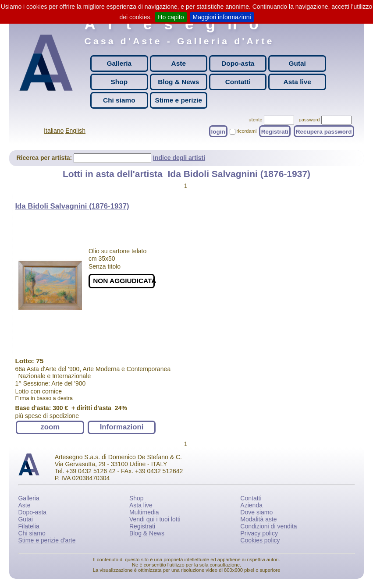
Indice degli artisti (179, 158)
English (75, 131)
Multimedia (144, 512)
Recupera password (324, 131)
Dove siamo (256, 512)
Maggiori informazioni (222, 17)
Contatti (238, 82)
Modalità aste (258, 519)
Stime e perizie (178, 100)
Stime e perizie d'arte (47, 540)
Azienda (251, 505)
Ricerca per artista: (45, 158)
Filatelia (28, 526)
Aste (179, 63)
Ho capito (171, 17)
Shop (119, 82)
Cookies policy (260, 540)
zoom (50, 427)
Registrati (275, 131)
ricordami (247, 131)
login (218, 131)
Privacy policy (259, 533)
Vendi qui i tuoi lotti (155, 519)
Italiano (54, 131)
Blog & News (178, 82)
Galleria (119, 63)
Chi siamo (119, 100)
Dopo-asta (238, 63)
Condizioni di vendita (268, 526)
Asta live (297, 82)
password (309, 120)
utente (255, 120)
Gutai (297, 63)
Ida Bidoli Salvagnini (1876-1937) (72, 206)
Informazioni (122, 427)
